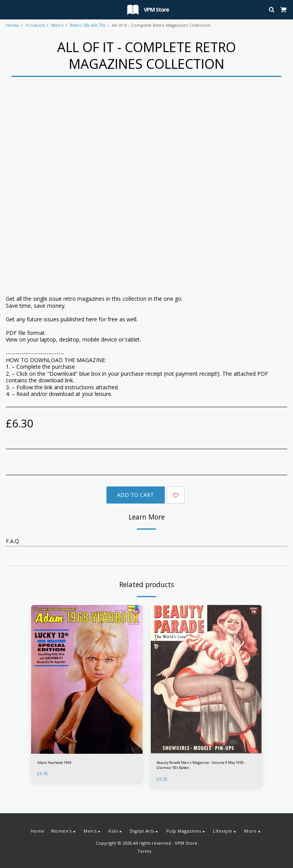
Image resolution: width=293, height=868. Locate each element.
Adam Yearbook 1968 (54, 763)
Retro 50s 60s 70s (88, 25)
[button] (9, 9)
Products (35, 25)
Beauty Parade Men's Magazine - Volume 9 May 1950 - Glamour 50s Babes (201, 765)
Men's (57, 25)
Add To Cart (135, 495)
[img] (87, 679)
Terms (144, 851)
